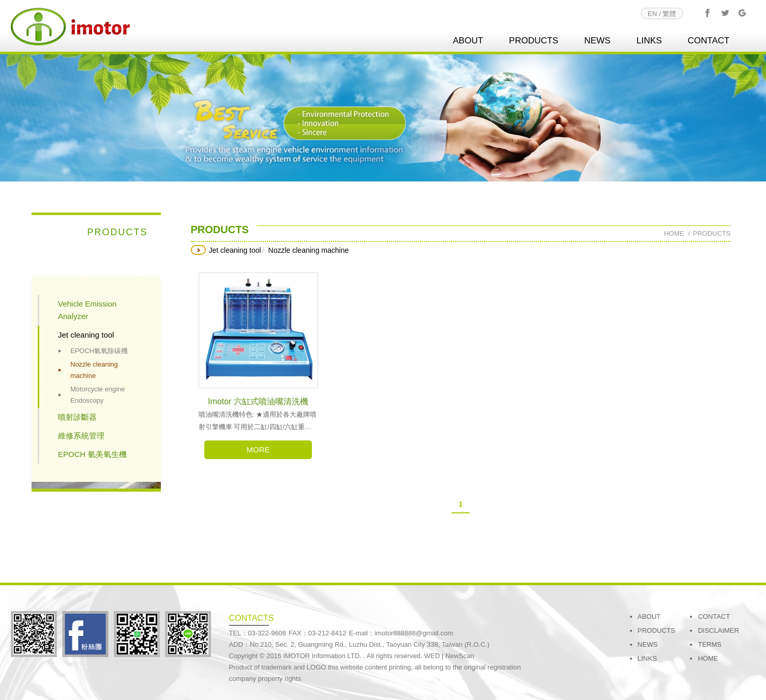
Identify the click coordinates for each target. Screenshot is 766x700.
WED (432, 656)
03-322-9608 (267, 633)
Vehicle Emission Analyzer (87, 310)
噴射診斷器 (77, 417)
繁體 (669, 14)
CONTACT (709, 41)
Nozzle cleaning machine (94, 370)
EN (652, 14)
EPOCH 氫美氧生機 (92, 454)
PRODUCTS (534, 41)
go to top (740, 668)
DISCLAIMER (718, 630)
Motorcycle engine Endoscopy (98, 395)
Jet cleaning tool (86, 335)
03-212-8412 (327, 633)
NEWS (597, 41)
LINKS (649, 41)
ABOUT (468, 41)
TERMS (710, 644)
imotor (70, 27)
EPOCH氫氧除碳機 (99, 351)
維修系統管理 (81, 436)
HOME (708, 658)
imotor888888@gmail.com (414, 633)
